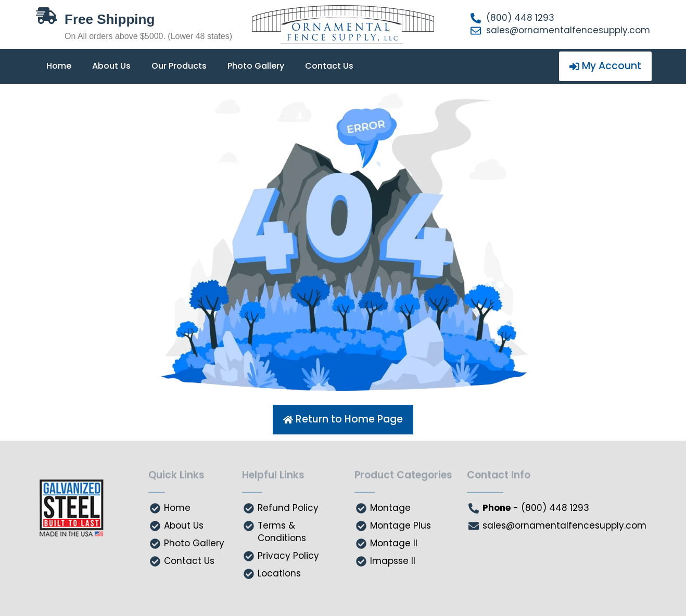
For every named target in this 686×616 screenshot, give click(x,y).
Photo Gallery (256, 66)
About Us (111, 66)
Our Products (179, 66)
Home (59, 66)
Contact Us (329, 66)
